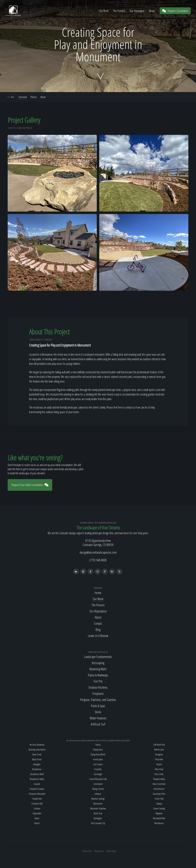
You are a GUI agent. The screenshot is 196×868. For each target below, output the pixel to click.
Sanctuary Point (159, 794)
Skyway (159, 804)
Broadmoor (37, 769)
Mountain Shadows (98, 809)
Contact (98, 623)
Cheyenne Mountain (37, 794)
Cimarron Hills (37, 804)
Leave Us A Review (98, 636)
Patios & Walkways (98, 675)
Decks (98, 712)
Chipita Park (37, 799)
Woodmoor (159, 823)
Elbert (37, 818)
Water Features (98, 718)
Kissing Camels (98, 789)
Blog (98, 630)
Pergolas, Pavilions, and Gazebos (98, 700)
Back (11, 97)
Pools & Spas (98, 706)
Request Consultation (175, 11)
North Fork (98, 814)
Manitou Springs (98, 799)
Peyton (159, 764)
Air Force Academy (37, 745)
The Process (119, 11)
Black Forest (37, 760)
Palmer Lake (159, 750)
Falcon (98, 745)
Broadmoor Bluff (37, 774)
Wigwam (159, 814)
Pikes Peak (159, 769)
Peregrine (159, 755)
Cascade (37, 784)
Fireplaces (98, 694)
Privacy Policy (99, 851)
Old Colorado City (98, 823)
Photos (34, 97)
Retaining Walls (98, 669)
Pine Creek (159, 774)
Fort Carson (98, 764)
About (152, 11)
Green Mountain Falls (98, 779)
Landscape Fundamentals (98, 657)
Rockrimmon (159, 789)
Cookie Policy (111, 851)
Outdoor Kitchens (98, 688)
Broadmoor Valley (37, 779)
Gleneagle (98, 774)
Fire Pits (98, 681)
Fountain (98, 769)
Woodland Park (159, 818)
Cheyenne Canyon (37, 789)
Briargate (37, 764)
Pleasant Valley (159, 779)
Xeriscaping (98, 663)
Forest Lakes (98, 760)
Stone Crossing (159, 809)
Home (98, 593)
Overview (23, 97)
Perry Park (159, 760)
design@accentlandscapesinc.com (98, 552)
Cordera (37, 809)
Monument (98, 804)
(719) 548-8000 (98, 560)
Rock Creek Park (159, 784)
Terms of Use (87, 851)
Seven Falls (159, 799)
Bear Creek (37, 755)
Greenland (98, 784)
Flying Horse (98, 750)
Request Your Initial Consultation (30, 485)
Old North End (159, 745)
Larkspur (98, 794)
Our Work (104, 11)
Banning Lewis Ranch (37, 750)
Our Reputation (137, 11)
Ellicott (37, 823)
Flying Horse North (98, 755)
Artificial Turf (98, 724)
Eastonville (37, 814)
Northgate (98, 818)
